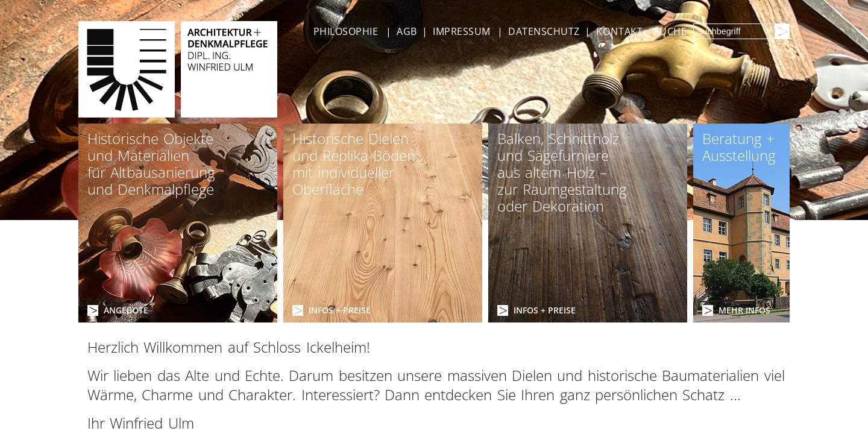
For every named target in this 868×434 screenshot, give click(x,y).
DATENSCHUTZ (544, 31)
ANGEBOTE (126, 310)
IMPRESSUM (461, 31)
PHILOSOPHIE (346, 31)
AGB (407, 31)
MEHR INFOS (744, 310)
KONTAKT (620, 31)
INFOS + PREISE (340, 310)
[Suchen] (782, 31)
